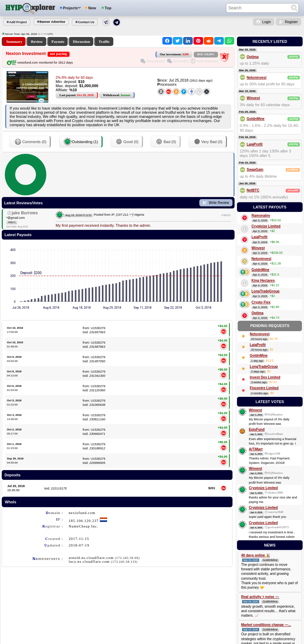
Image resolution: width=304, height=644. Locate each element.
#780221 (226, 215)
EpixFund (257, 430)
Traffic (104, 41)
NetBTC (253, 190)
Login (266, 22)
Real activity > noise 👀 (260, 597)
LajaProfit (255, 144)
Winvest (253, 98)
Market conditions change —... (266, 625)
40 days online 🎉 (256, 555)
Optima (253, 57)
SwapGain (255, 170)
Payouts (58, 41)
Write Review (219, 203)
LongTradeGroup (265, 291)
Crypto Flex (261, 302)
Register (291, 22)
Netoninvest (256, 78)
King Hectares (263, 281)
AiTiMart (256, 449)
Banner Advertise (53, 22)
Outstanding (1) (81, 142)
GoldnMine (256, 119)
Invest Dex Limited (265, 377)
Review (37, 41)
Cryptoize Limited (266, 226)
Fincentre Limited (264, 388)
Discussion (82, 41)
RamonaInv (261, 216)
